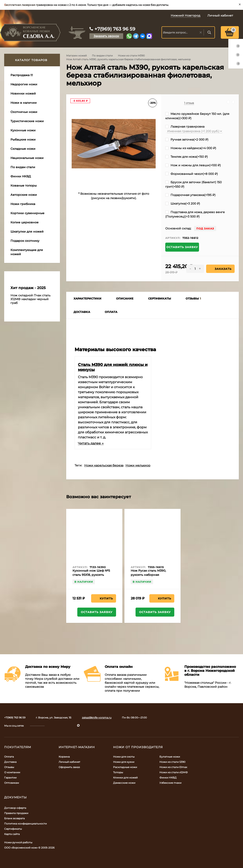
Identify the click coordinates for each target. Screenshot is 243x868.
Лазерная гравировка (185, 127)
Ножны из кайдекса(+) (191, 148)
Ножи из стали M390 (131, 56)
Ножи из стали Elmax (173, 767)
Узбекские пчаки (170, 783)
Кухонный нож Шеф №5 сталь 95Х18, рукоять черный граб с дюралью (91, 575)
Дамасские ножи (124, 783)
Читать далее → (91, 443)
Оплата (9, 757)
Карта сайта (12, 834)
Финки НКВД (168, 778)
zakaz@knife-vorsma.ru (97, 718)
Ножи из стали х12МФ (174, 772)
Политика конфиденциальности (25, 824)
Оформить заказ (69, 767)
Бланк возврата (14, 818)
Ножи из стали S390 (172, 762)
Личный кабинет (69, 762)
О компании (12, 772)
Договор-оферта (15, 808)
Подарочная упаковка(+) (190, 195)
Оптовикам (12, 783)
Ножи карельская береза (104, 465)
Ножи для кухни (124, 762)
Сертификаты (13, 829)
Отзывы (9, 767)
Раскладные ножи (125, 767)
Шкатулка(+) (183, 204)
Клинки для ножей (125, 778)
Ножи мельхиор (138, 465)
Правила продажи (16, 813)
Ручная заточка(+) (187, 140)
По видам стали (102, 56)
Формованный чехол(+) (192, 174)
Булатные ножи (170, 757)
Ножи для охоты (124, 757)
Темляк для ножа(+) (187, 157)
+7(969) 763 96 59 (115, 29)
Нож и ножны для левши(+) (193, 165)
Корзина (64, 757)
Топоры (118, 772)
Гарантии (10, 778)
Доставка (10, 762)
